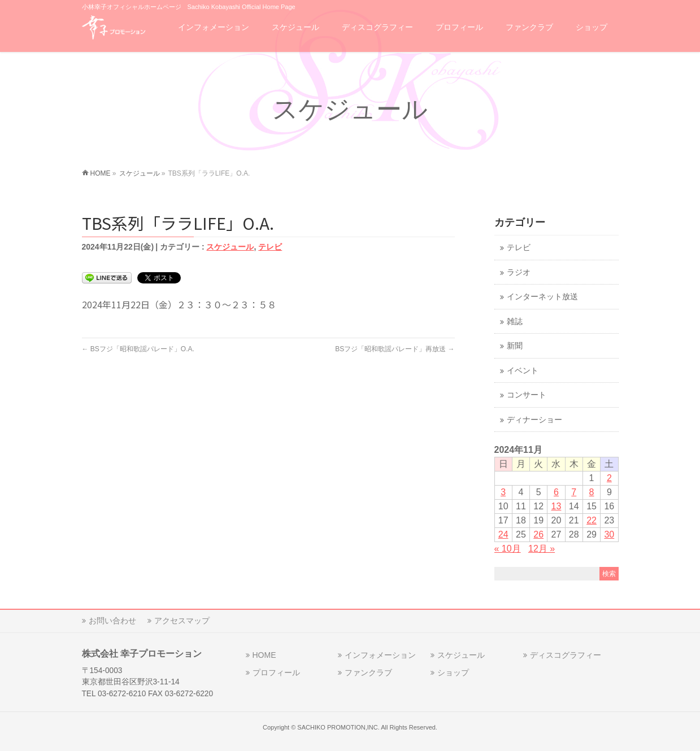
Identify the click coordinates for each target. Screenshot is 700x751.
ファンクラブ (368, 673)
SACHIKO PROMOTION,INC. (338, 727)
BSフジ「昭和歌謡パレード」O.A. (138, 349)
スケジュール (230, 247)
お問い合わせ (112, 621)
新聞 (515, 346)
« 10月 (508, 549)
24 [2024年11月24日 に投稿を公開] (503, 534)
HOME (264, 655)
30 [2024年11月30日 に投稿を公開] (609, 534)
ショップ (453, 673)
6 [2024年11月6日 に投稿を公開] (556, 492)
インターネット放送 (542, 297)
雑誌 (515, 322)
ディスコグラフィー (566, 655)
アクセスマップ (182, 621)
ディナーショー (534, 420)
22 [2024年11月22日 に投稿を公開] (592, 520)
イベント (523, 371)
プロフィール (276, 673)
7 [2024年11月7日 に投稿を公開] (574, 492)
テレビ (270, 247)
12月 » (542, 549)
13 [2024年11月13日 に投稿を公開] (556, 506)
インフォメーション (380, 655)
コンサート (527, 395)
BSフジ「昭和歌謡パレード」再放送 (395, 349)
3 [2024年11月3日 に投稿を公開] (503, 492)
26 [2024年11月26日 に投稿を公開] (538, 534)
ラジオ (519, 272)
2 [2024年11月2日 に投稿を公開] (609, 478)
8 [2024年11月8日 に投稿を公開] (592, 492)
